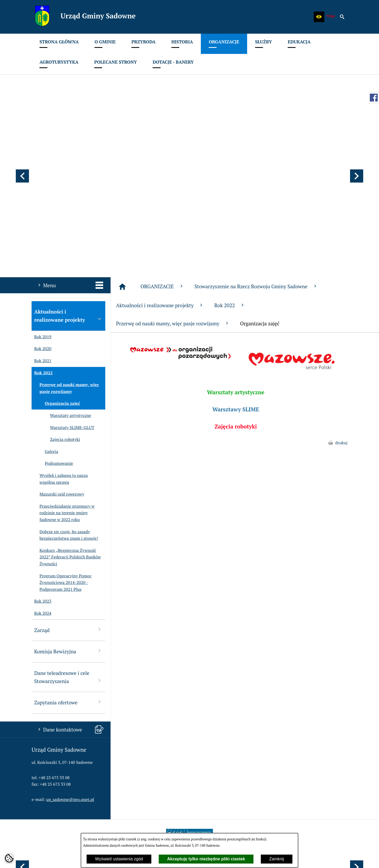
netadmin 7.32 (334, 857)
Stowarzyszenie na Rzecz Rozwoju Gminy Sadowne (256, 148)
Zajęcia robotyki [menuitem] (56, 301)
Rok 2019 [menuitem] (41, 199)
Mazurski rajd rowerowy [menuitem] (58, 356)
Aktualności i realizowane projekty (160, 167)
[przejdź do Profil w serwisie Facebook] (374, 98)
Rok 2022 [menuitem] (42, 235)
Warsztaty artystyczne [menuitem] (61, 277)
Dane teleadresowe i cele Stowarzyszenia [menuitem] (68, 539)
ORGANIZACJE (162, 148)
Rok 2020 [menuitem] (41, 211)
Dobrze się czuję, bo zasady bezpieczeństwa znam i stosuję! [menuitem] (65, 397)
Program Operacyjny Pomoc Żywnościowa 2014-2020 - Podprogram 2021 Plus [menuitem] (62, 444)
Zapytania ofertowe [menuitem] (68, 564)
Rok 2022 (230, 167)
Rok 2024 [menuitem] (41, 475)
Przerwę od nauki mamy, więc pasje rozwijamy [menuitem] (65, 250)
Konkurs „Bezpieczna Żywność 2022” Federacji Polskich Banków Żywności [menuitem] (66, 419)
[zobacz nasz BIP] (331, 17)
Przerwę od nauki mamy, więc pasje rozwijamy (173, 185)
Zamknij (277, 859)
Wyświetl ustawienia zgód (119, 859)
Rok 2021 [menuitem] (41, 223)
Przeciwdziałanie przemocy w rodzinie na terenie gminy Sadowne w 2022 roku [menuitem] (63, 375)
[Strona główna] (122, 148)
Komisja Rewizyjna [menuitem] (68, 513)
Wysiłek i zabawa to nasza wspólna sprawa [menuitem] (60, 340)
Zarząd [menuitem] (68, 491)
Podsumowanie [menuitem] (52, 325)
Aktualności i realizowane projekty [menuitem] (68, 177)
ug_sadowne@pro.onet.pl (70, 661)
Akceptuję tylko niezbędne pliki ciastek (206, 859)
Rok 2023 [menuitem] (41, 463)
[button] (319, 17)
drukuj (341, 304)
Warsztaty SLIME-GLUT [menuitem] (63, 289)
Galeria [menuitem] (45, 313)
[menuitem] (59, 44)
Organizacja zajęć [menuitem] (56, 265)
